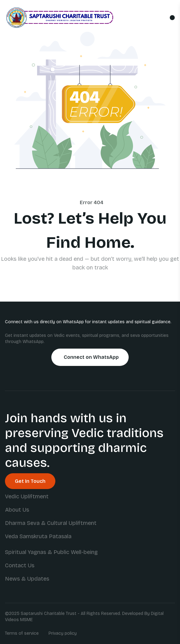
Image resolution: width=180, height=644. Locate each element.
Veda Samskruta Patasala (38, 536)
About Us (17, 510)
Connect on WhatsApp (91, 357)
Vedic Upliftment (27, 496)
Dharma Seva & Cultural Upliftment (51, 523)
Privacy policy (63, 633)
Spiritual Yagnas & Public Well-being (51, 552)
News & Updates (27, 579)
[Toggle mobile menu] (172, 18)
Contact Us (20, 565)
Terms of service (22, 633)
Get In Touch (30, 481)
